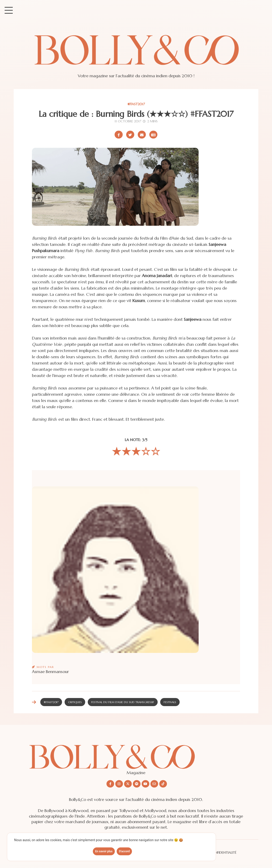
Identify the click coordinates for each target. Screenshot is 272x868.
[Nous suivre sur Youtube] (145, 784)
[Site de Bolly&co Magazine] (136, 54)
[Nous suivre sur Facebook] (110, 784)
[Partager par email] (142, 135)
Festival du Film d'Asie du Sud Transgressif (123, 702)
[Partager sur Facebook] (119, 135)
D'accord (124, 851)
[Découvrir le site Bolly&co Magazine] (136, 753)
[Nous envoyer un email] (154, 784)
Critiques (75, 702)
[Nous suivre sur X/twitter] (128, 784)
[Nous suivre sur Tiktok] (163, 784)
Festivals (170, 702)
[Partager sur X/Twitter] (130, 135)
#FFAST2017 (136, 104)
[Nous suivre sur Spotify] (137, 784)
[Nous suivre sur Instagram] (119, 784)
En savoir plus (104, 851)
